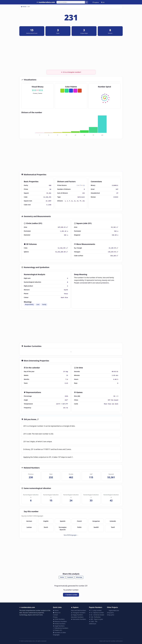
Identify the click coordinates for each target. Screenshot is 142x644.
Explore (96, 2)
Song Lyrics (111, 615)
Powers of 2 (57, 630)
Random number (71, 595)
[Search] (71, 2)
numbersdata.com (46, 2)
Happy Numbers (77, 615)
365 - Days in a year (96, 619)
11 (84, 185)
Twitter (62, 577)
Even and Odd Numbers (78, 610)
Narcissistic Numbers (78, 619)
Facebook (70, 577)
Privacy (55, 617)
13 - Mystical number (96, 613)
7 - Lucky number (95, 610)
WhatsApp (79, 577)
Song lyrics (110, 613)
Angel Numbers (59, 626)
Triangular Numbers (78, 613)
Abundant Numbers (77, 617)
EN (103, 2)
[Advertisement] (71, 53)
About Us (57, 613)
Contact (55, 615)
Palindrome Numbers (61, 628)
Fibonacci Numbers (60, 621)
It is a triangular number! (71, 72)
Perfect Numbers (59, 624)
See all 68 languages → (71, 535)
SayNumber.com (113, 610)
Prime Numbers (59, 619)
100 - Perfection (95, 617)
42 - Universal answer (97, 615)
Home (24, 7)
